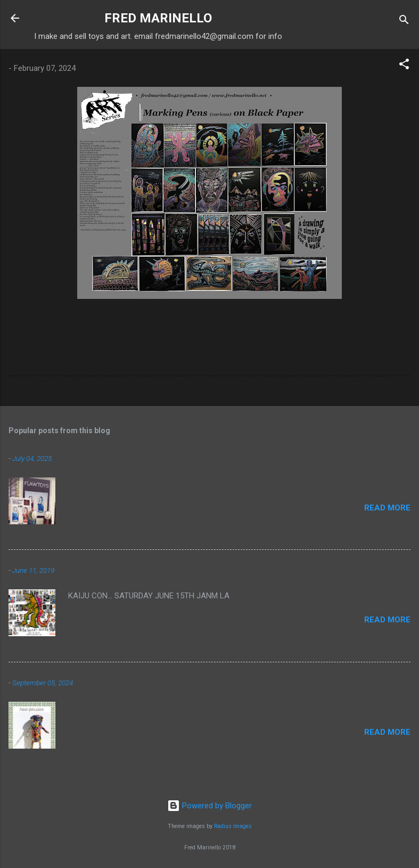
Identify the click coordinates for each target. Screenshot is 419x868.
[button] (404, 66)
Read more (387, 508)
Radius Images (233, 826)
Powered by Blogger (209, 806)
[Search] (404, 22)
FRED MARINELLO (158, 18)
